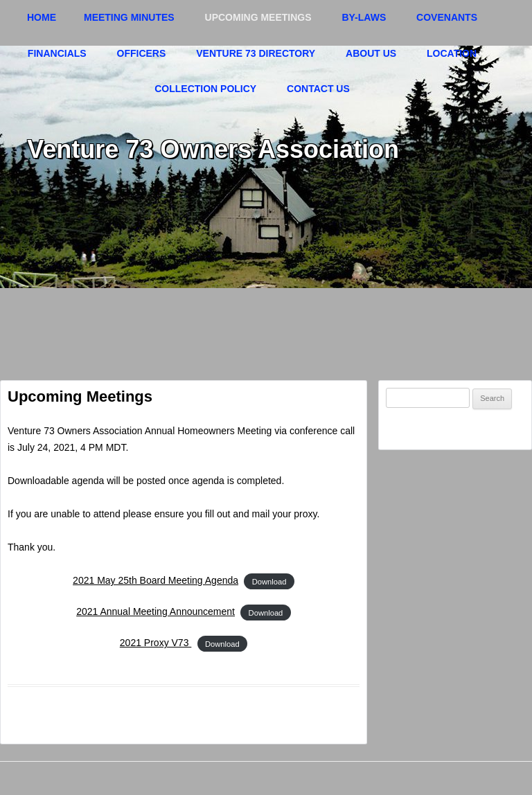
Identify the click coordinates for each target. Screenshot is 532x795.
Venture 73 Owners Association (213, 149)
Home (42, 17)
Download (269, 581)
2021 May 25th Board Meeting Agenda (156, 580)
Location (452, 53)
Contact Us (318, 89)
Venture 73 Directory (256, 53)
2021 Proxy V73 (156, 643)
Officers (142, 53)
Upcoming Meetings (258, 17)
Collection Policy (205, 89)
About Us (371, 53)
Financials (57, 53)
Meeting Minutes (129, 17)
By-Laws (364, 17)
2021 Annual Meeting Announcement (156, 611)
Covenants (447, 17)
